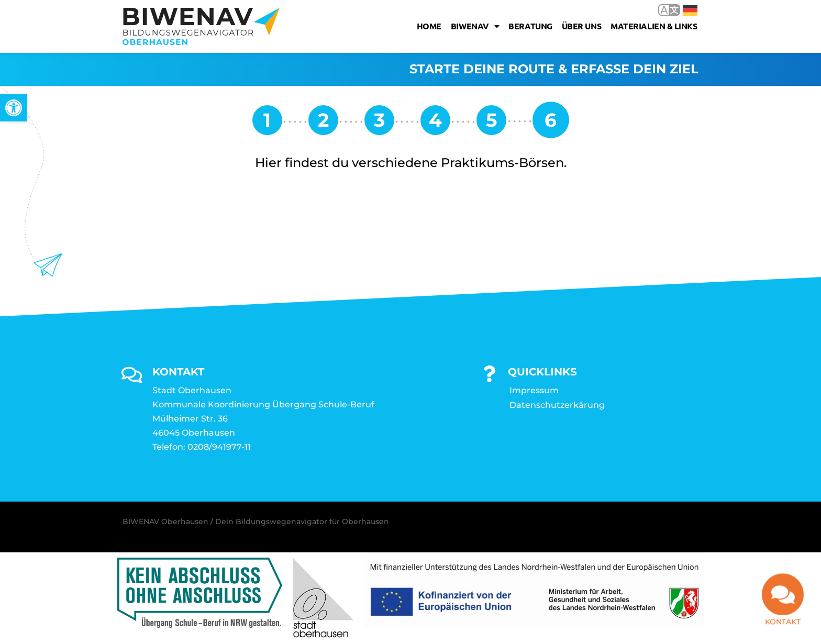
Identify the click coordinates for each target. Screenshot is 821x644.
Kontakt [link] (783, 620)
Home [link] (429, 26)
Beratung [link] (530, 26)
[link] (14, 108)
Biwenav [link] (475, 26)
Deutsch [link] (690, 10)
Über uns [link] (581, 26)
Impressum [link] (534, 391)
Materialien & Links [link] (654, 26)
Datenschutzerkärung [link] (557, 406)
